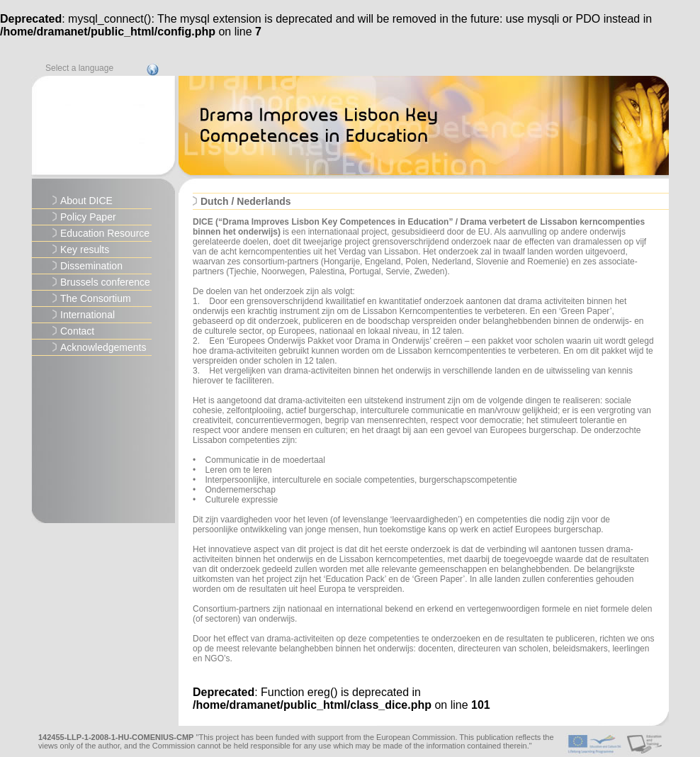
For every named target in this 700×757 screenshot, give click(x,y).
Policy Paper (88, 217)
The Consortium (96, 298)
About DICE (86, 201)
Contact (77, 331)
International (87, 315)
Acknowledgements (103, 347)
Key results (85, 249)
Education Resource (105, 233)
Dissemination (91, 266)
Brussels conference (105, 282)
